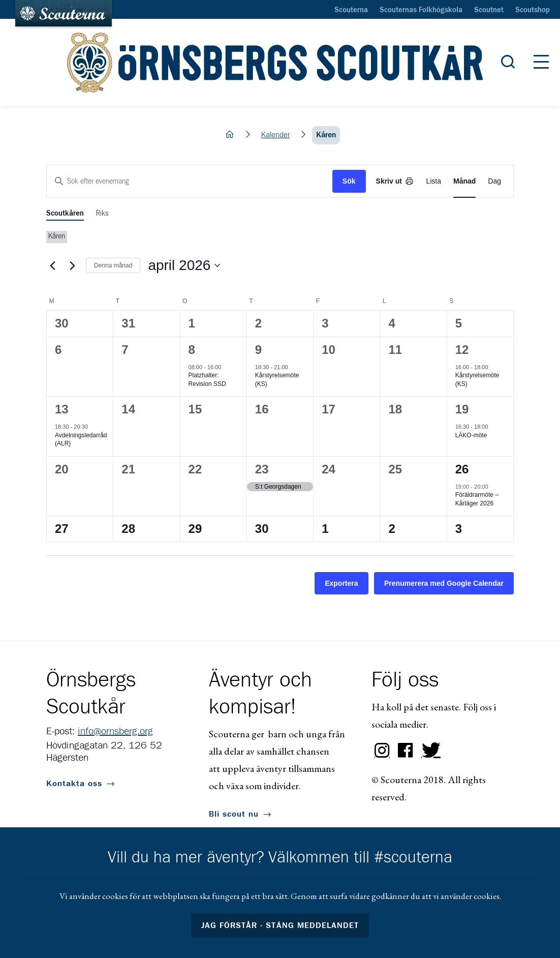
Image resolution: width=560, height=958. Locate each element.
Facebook (406, 751)
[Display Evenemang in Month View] (464, 181)
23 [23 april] (262, 469)
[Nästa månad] (72, 265)
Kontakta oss (74, 784)
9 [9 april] (258, 350)
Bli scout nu (234, 814)
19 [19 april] (462, 409)
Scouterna (351, 10)
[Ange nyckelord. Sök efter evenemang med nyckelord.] (190, 181)
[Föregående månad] (52, 265)
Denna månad (113, 265)
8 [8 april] (192, 350)
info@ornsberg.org (115, 731)
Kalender (276, 135)
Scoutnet (489, 10)
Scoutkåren (65, 214)
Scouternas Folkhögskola (421, 10)
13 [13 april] (62, 409)
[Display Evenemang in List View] (433, 181)
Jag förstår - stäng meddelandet (280, 925)
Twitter (429, 751)
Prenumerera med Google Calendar (444, 583)
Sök (349, 181)
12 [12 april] (462, 350)
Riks (102, 214)
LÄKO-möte (471, 435)
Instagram (382, 751)
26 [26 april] (462, 469)
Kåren (57, 236)
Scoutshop (533, 10)
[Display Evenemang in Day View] (494, 181)
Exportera (341, 583)
